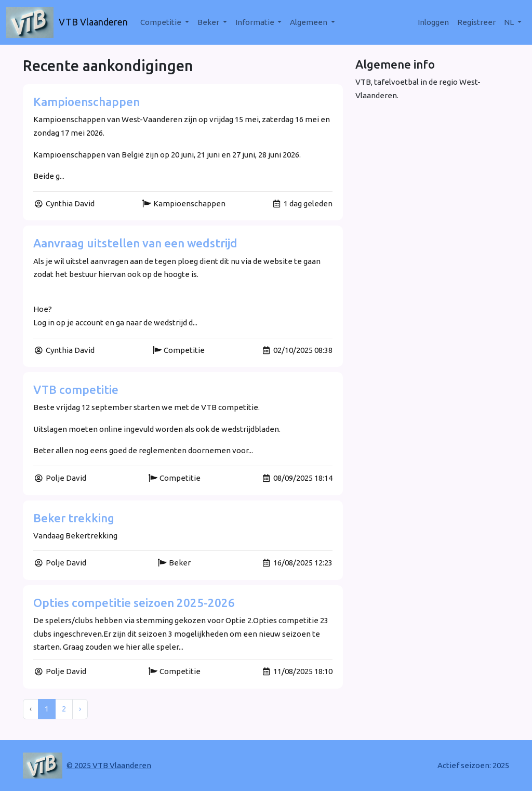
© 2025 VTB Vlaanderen (109, 765)
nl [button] (510, 22)
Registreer (476, 22)
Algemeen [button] (309, 22)
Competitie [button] (162, 22)
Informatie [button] (256, 22)
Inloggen (433, 22)
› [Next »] (80, 709)
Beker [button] (209, 22)
